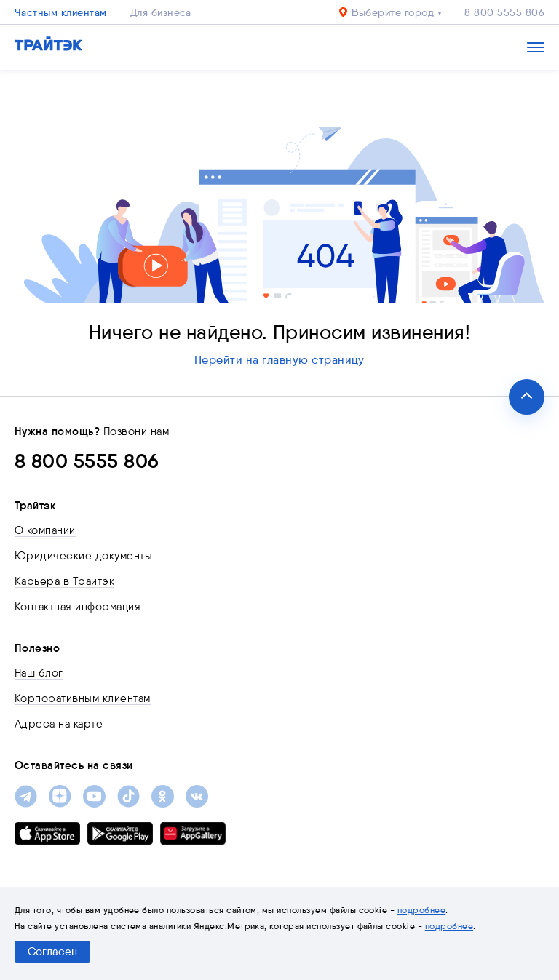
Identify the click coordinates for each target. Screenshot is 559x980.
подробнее (421, 910)
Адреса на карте (59, 724)
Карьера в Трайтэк (64, 581)
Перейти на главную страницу (279, 360)
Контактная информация (78, 607)
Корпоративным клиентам (83, 698)
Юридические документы (83, 556)
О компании (45, 530)
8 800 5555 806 (504, 12)
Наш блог (39, 673)
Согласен (52, 952)
